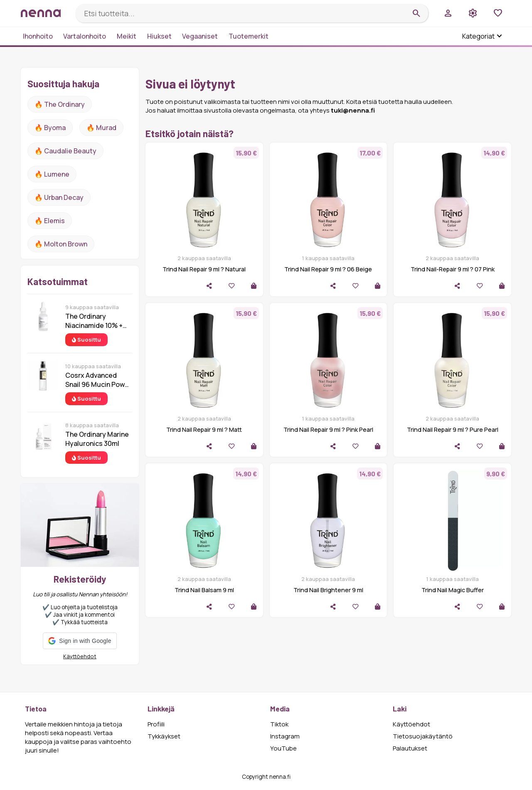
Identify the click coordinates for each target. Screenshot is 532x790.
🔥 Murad (101, 128)
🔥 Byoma (50, 128)
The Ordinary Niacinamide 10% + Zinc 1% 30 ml (94, 321)
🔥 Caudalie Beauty (65, 151)
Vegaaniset (200, 36)
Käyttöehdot (80, 656)
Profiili (156, 724)
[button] (80, 641)
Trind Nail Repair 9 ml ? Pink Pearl (328, 429)
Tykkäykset (164, 736)
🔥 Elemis (50, 221)
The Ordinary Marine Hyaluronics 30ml (97, 439)
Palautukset (410, 748)
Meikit (127, 36)
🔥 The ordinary (60, 104)
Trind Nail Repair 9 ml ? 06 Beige (328, 269)
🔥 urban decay (59, 197)
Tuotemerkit (249, 36)
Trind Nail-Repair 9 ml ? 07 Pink (453, 269)
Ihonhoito (38, 36)
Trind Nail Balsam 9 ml (204, 590)
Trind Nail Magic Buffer (453, 590)
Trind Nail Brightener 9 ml (328, 590)
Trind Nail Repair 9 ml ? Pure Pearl (453, 429)
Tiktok (279, 724)
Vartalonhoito (85, 36)
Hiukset (159, 36)
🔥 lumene (52, 174)
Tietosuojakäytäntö (423, 736)
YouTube (283, 748)
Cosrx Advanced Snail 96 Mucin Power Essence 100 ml (98, 380)
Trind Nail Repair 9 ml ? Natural (204, 269)
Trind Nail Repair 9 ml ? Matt (204, 429)
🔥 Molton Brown (61, 244)
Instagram (285, 736)
